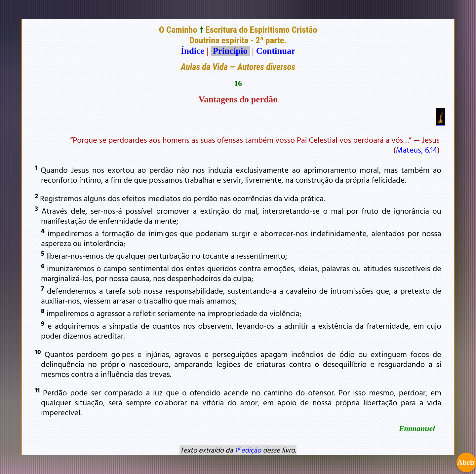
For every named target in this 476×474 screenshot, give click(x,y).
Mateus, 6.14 (416, 150)
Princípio (230, 51)
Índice (193, 51)
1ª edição (248, 450)
